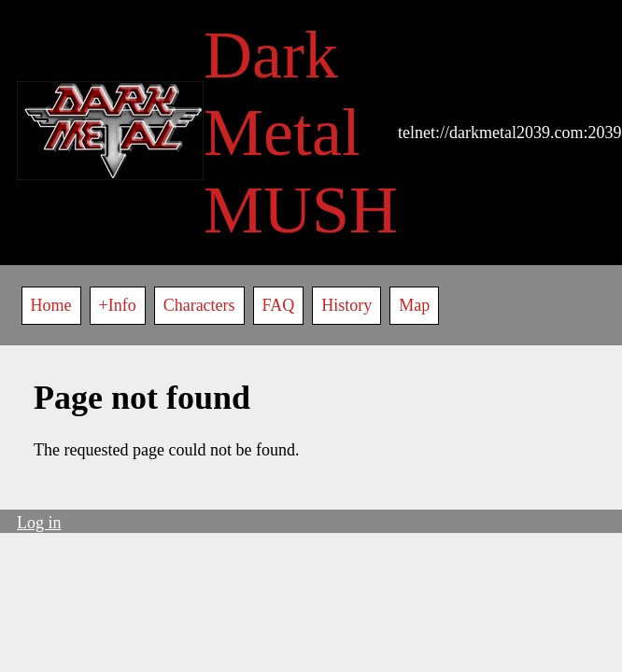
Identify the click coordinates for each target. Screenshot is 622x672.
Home (51, 305)
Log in (39, 523)
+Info (118, 305)
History (346, 305)
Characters (199, 305)
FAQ (279, 305)
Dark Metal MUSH (301, 133)
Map (414, 305)
